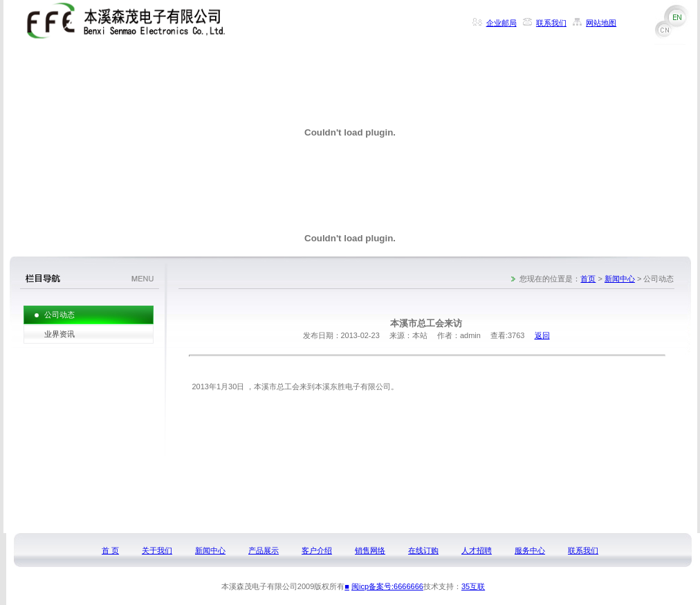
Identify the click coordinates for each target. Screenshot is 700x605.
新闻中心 (620, 279)
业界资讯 (59, 334)
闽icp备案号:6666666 (387, 586)
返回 (542, 335)
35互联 (473, 586)
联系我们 (551, 23)
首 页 (110, 550)
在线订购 (423, 550)
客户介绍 (317, 550)
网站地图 (601, 23)
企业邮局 (501, 23)
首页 (588, 279)
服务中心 (530, 550)
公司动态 (59, 315)
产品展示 (264, 550)
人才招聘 (477, 550)
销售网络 (370, 550)
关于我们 (157, 550)
